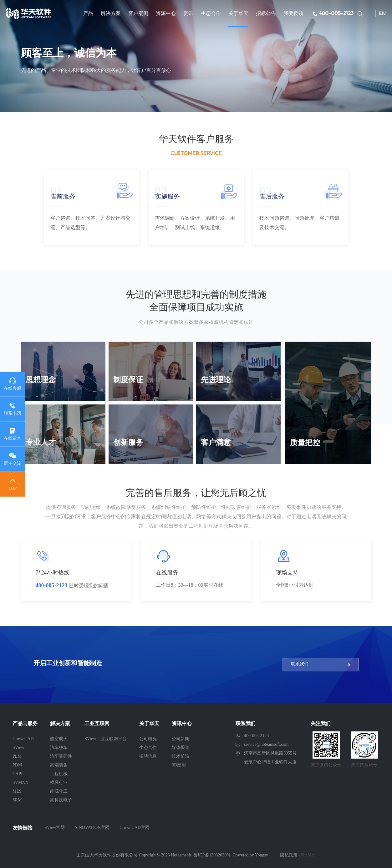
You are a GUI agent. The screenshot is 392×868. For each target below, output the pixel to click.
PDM (17, 765)
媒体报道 (181, 748)
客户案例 (138, 13)
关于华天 (238, 13)
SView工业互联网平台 (106, 739)
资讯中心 (182, 723)
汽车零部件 (61, 756)
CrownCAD (23, 739)
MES (17, 791)
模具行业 (59, 783)
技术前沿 (181, 756)
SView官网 (55, 828)
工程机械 (59, 774)
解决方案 (111, 13)
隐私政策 (289, 855)
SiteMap (308, 855)
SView (18, 748)
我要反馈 (293, 13)
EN (382, 13)
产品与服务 (25, 723)
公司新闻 (181, 739)
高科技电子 (61, 800)
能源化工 (59, 791)
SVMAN (20, 783)
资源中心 (166, 13)
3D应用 (179, 765)
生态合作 (211, 13)
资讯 (188, 13)
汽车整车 (59, 748)
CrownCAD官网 (135, 828)
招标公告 (266, 13)
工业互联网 (97, 723)
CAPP (18, 774)
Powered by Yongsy (251, 855)
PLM (17, 756)
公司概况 (148, 739)
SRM (17, 800)
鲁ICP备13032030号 (212, 855)
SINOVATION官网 (92, 828)
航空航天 (59, 739)
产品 (88, 13)
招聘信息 (148, 756)
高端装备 (59, 765)
